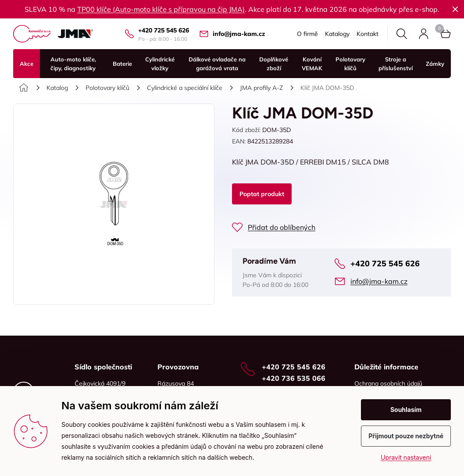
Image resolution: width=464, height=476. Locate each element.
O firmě (307, 34)
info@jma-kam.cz (239, 34)
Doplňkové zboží (274, 64)
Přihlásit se (424, 34)
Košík (439, 29)
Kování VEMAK (312, 64)
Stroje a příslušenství (396, 64)
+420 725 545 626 (164, 30)
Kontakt (368, 34)
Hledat (402, 34)
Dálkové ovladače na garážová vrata (217, 64)
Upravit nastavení (406, 457)
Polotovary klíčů (350, 64)
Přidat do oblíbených (282, 227)
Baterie (122, 64)
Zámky (435, 64)
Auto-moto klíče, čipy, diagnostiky (73, 64)
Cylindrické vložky (160, 64)
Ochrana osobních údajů (388, 383)
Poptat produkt (262, 194)
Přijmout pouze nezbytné (406, 436)
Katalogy (337, 34)
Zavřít (455, 9)
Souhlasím (406, 410)
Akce (27, 64)
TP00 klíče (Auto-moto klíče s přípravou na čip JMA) (161, 9)
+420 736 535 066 (294, 378)
